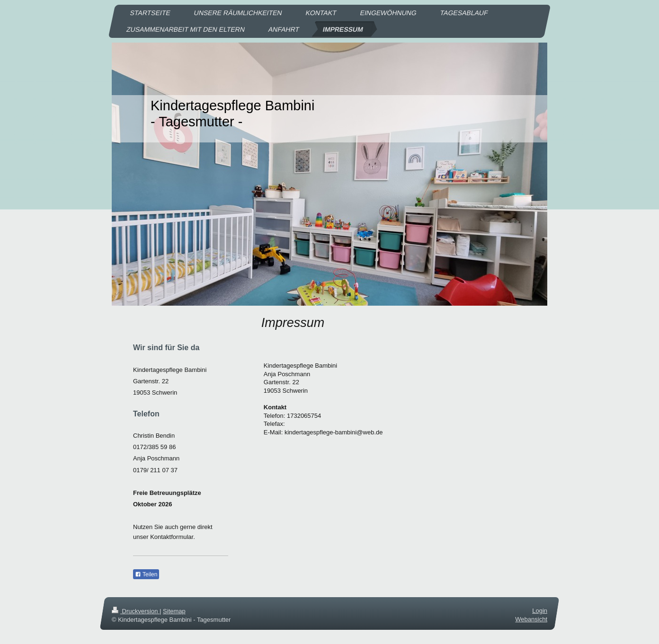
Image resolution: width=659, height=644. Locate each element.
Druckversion (136, 611)
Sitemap (174, 611)
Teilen (146, 574)
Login (540, 611)
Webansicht (531, 619)
